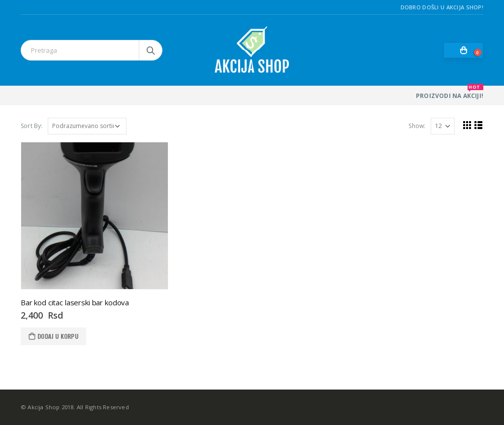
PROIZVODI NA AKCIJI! (450, 93)
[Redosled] (87, 126)
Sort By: (32, 126)
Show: (417, 126)
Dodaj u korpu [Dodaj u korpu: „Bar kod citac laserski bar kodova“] (58, 336)
